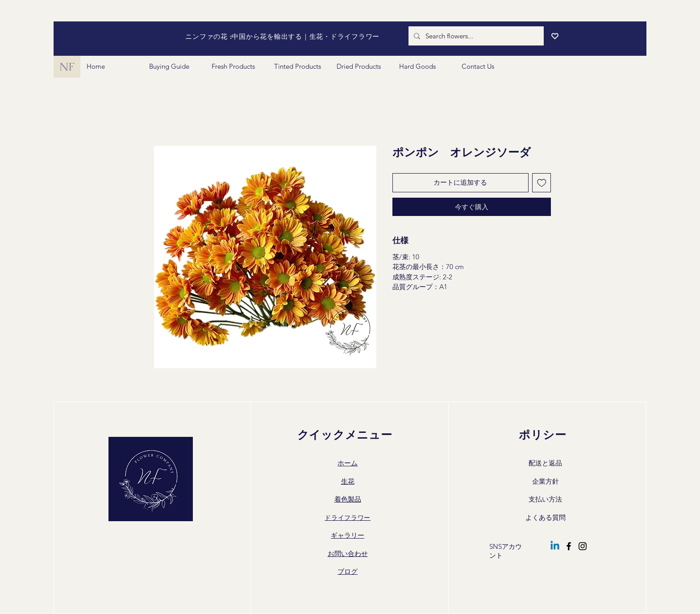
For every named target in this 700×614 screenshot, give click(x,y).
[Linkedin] (555, 546)
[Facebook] (569, 546)
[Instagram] (583, 546)
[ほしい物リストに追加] (542, 183)
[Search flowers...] (475, 36)
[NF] (67, 67)
